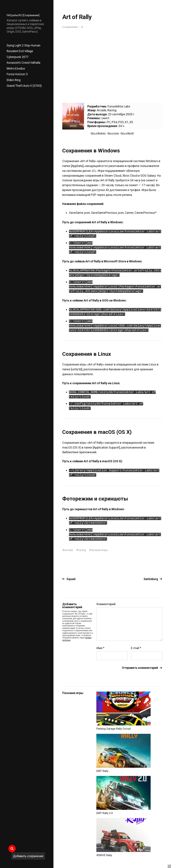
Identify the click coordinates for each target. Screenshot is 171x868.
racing (83, 550)
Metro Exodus (16, 68)
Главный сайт (154, 853)
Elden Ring (14, 80)
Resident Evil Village (20, 51)
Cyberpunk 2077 (18, 57)
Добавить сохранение (28, 856)
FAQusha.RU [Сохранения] (24, 15)
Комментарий (106, 604)
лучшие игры (101, 550)
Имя (100, 648)
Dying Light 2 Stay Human (24, 45)
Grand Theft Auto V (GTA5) (24, 86)
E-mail (136, 648)
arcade (69, 550)
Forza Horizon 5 (17, 74)
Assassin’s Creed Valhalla (23, 63)
